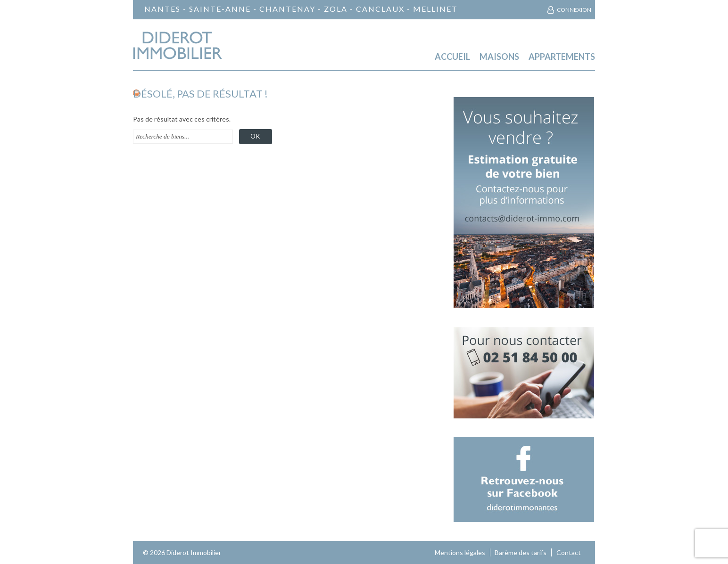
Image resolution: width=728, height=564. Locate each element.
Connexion (574, 10)
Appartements (562, 57)
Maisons (499, 57)
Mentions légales (460, 552)
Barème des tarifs (521, 552)
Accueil (452, 57)
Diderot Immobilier (194, 552)
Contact (569, 552)
